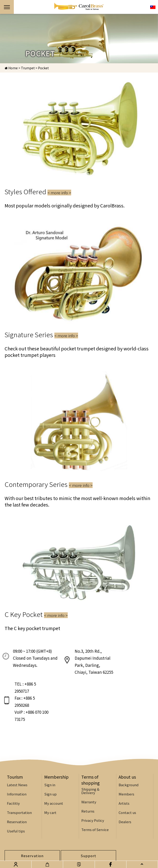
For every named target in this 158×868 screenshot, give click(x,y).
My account (54, 770)
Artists (124, 770)
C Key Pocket (36, 614)
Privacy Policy (93, 787)
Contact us (127, 779)
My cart (50, 779)
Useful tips (16, 798)
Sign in (50, 752)
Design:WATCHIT (65, 854)
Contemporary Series (49, 484)
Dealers (125, 789)
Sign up (50, 761)
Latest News (17, 752)
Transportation (19, 779)
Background (129, 752)
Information (17, 761)
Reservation (17, 789)
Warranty (89, 769)
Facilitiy (13, 770)
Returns (88, 778)
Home (11, 68)
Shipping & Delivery (90, 758)
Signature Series (41, 334)
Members (126, 761)
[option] (79, 39)
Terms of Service (95, 797)
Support (88, 823)
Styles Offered (38, 191)
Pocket (43, 68)
